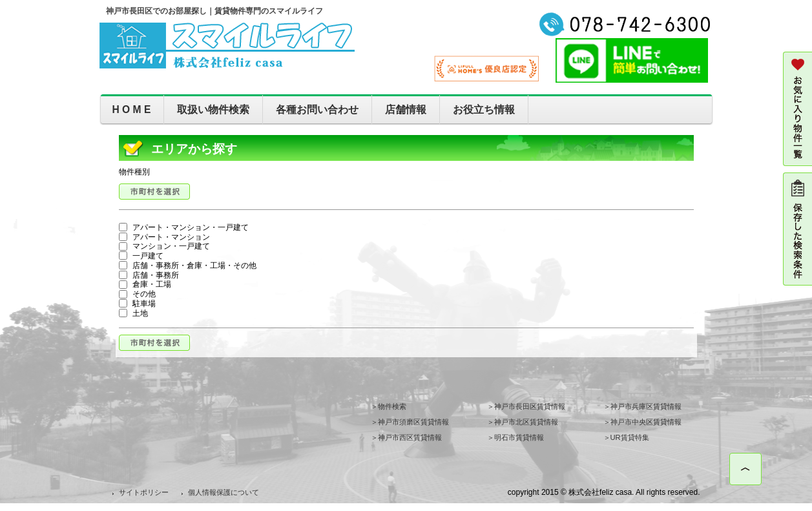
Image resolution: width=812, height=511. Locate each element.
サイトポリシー (144, 492)
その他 (137, 294)
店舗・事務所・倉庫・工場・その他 (188, 266)
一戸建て (141, 256)
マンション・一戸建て (164, 246)
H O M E (132, 109)
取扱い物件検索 (213, 109)
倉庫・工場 (145, 284)
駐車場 (137, 304)
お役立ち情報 (484, 109)
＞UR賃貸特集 (626, 437)
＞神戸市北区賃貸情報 (523, 422)
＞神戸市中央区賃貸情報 (642, 422)
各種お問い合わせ (317, 109)
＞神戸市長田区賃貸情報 (526, 406)
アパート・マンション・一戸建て (184, 227)
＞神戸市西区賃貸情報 (406, 437)
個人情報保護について (224, 492)
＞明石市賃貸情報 (515, 437)
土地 (133, 313)
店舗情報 (406, 109)
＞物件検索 (389, 406)
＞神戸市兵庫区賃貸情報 (642, 406)
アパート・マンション (164, 237)
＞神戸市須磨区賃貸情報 (410, 422)
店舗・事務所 (149, 275)
